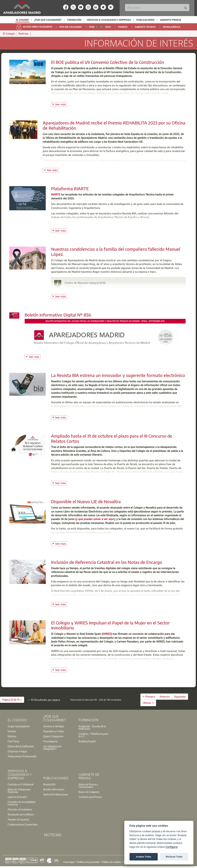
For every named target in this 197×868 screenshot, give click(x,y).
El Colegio (22, 20)
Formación (74, 20)
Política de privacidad (88, 862)
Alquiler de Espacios (18, 819)
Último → (148, 703)
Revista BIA (49, 784)
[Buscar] (157, 8)
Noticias (100, 27)
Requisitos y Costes (54, 731)
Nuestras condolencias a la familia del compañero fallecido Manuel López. (116, 252)
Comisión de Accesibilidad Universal (22, 803)
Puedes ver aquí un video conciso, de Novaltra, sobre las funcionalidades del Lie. (101, 538)
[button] (12, 700)
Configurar (172, 847)
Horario (12, 731)
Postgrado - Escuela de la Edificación (92, 727)
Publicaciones (145, 20)
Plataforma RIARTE (70, 188)
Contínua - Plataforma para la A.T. (93, 735)
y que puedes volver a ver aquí (95, 519)
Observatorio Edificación (21, 746)
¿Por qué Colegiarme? (48, 20)
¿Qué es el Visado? (18, 797)
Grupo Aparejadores (19, 726)
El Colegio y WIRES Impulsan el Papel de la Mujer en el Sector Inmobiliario (110, 625)
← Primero (149, 697)
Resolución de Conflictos (21, 814)
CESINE (47, 160)
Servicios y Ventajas (54, 726)
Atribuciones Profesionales (22, 756)
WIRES (107, 634)
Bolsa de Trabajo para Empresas (19, 791)
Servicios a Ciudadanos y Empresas (109, 20)
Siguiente (180, 697)
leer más (61, 104)
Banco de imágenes (89, 792)
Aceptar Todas (144, 857)
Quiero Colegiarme (53, 736)
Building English (87, 741)
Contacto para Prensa (90, 797)
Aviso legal (69, 862)
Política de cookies (112, 862)
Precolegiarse (50, 741)
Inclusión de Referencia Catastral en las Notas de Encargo (107, 562)
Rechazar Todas (174, 857)
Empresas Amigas (17, 751)
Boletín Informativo (54, 789)
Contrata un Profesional (21, 784)
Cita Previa (13, 741)
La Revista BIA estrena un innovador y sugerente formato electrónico (118, 375)
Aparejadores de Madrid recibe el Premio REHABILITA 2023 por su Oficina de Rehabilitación (114, 125)
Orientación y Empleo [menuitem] (100, 34)
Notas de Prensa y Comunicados (88, 786)
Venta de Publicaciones (56, 794)
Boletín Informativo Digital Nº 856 (58, 315)
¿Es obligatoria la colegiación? (52, 747)
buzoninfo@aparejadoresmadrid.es (91, 291)
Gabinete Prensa (171, 20)
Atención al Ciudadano (20, 809)
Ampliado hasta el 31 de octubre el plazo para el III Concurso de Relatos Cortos (112, 438)
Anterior (165, 697)
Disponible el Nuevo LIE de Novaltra (86, 501)
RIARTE (56, 194)
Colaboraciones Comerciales (23, 824)
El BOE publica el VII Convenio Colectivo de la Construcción (108, 62)
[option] (22, 20)
